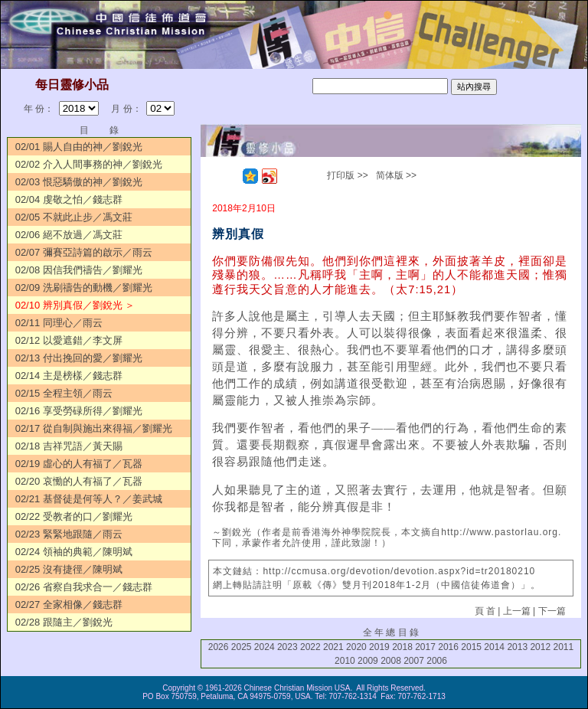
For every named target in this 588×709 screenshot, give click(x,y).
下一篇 (552, 611)
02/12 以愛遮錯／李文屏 (69, 340)
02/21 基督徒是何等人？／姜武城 (89, 499)
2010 (345, 661)
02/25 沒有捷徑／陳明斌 (69, 569)
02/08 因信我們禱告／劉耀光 (79, 270)
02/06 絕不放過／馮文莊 (69, 235)
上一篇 (517, 611)
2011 (563, 647)
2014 (494, 647)
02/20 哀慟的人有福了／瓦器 (79, 481)
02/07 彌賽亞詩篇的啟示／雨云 (84, 252)
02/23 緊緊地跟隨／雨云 (69, 534)
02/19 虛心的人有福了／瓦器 (79, 464)
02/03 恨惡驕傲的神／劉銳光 (79, 182)
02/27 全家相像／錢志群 (69, 604)
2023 (287, 647)
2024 (265, 647)
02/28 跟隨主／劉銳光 (64, 622)
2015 (471, 647)
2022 (310, 647)
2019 (379, 647)
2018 (402, 647)
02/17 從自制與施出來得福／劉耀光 (94, 428)
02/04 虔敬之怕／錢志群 (69, 199)
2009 (368, 661)
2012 (540, 647)
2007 (414, 661)
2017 (425, 647)
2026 (219, 647)
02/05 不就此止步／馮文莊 (74, 217)
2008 (391, 661)
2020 (356, 647)
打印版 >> (347, 175)
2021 (333, 647)
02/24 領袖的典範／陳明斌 (74, 552)
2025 (242, 647)
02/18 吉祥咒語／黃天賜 (69, 446)
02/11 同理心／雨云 (59, 323)
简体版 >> (396, 175)
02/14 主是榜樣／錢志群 (69, 376)
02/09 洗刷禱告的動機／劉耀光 (84, 288)
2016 (448, 647)
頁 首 (485, 611)
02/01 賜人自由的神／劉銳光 (79, 147)
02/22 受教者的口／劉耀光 (74, 516)
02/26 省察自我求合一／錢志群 (84, 587)
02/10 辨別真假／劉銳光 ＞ (75, 305)
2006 (437, 661)
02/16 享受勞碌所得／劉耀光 (79, 411)
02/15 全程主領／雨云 (64, 393)
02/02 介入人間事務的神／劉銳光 (89, 164)
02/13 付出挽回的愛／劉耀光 (79, 358)
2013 (517, 647)
